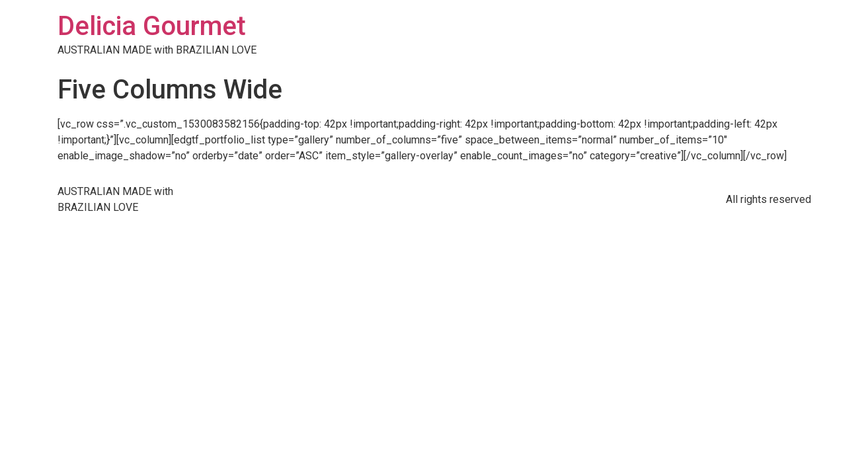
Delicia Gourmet (152, 26)
